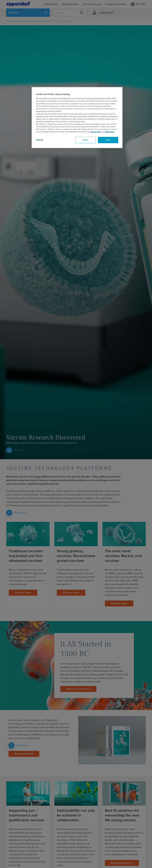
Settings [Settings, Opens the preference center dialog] (40, 140)
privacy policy (96, 132)
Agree (108, 140)
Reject (85, 140)
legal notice (110, 132)
